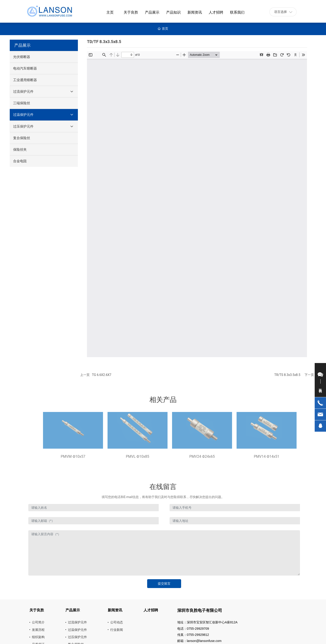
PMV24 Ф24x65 (202, 456)
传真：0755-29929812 (193, 635)
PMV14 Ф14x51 (266, 456)
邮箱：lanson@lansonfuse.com (199, 641)
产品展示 (22, 45)
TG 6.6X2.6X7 (102, 375)
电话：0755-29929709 (193, 629)
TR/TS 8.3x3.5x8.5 (287, 375)
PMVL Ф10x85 (138, 456)
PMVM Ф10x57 (73, 456)
